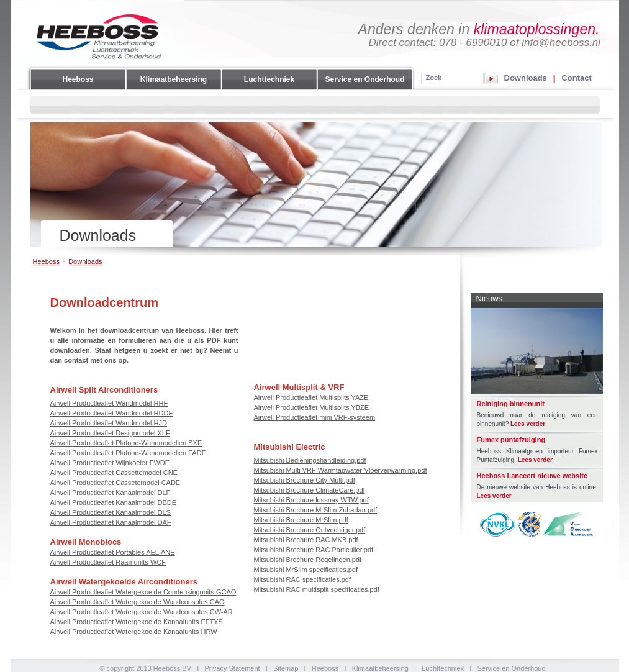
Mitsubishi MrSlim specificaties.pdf (306, 570)
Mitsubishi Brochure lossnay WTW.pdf (311, 500)
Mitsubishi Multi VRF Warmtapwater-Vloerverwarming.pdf (341, 470)
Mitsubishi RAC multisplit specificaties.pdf (317, 589)
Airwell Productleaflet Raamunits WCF (108, 562)
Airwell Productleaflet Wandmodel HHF (109, 403)
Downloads (526, 78)
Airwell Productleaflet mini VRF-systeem (315, 417)
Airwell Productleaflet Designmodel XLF (110, 433)
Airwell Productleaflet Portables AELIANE (113, 552)
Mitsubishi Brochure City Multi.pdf (305, 480)
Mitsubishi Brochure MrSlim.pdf (301, 520)
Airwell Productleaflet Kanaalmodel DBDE (114, 502)
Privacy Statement (232, 668)
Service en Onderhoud (364, 79)
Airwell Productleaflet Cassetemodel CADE (115, 483)
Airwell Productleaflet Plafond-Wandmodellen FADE (129, 453)
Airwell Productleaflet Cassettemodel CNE (114, 473)
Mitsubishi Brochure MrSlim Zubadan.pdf (316, 510)
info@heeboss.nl (561, 43)
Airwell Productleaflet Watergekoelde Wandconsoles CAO (138, 602)
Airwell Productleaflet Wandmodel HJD (109, 423)
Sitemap (286, 668)
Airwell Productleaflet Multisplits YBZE (312, 407)
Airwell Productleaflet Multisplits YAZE (311, 397)
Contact (576, 78)
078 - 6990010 (473, 43)
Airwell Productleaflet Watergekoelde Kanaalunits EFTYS (137, 622)
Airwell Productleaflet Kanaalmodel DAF (111, 522)
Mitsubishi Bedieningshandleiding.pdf (310, 460)
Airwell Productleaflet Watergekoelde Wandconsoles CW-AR (142, 612)
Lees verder (528, 424)
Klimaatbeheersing (174, 79)
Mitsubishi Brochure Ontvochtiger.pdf (310, 530)
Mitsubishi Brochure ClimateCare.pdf (310, 490)
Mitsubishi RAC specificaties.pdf (303, 579)
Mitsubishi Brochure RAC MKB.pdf (306, 540)
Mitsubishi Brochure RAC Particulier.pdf (314, 550)
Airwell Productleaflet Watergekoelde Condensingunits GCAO (143, 592)
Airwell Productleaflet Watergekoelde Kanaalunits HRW (134, 632)
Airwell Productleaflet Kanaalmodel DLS (111, 512)
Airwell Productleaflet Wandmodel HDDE (112, 413)
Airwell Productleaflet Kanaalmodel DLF (111, 493)
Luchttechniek (269, 79)
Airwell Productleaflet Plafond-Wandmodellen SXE (126, 443)
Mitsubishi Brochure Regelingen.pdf (308, 560)
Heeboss (78, 79)
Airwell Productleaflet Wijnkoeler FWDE (110, 463)
